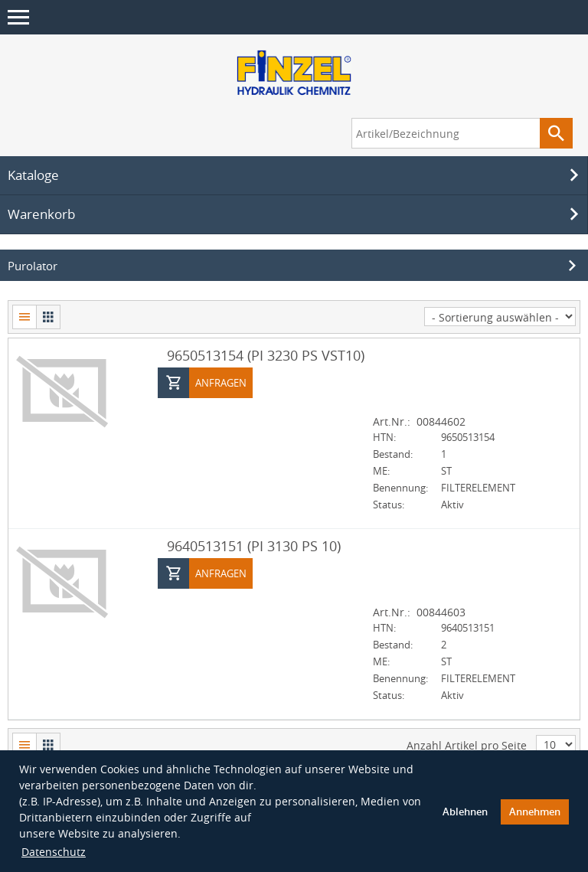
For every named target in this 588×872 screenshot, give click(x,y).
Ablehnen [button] (465, 811)
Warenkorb (296, 214)
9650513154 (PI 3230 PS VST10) (266, 354)
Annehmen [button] (535, 811)
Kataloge (296, 175)
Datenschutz (54, 851)
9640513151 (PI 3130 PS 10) (254, 545)
